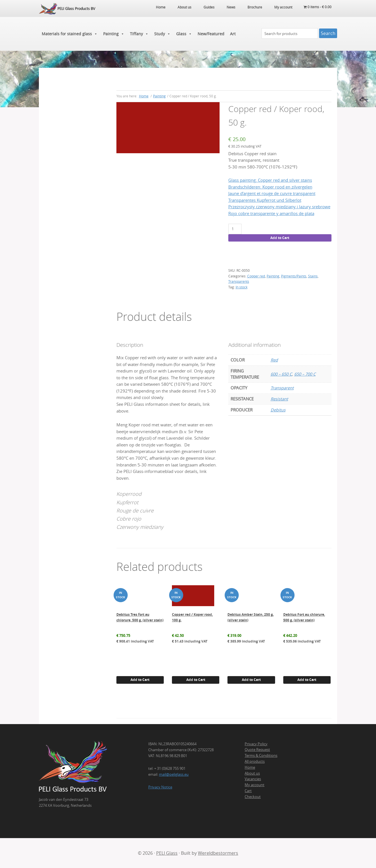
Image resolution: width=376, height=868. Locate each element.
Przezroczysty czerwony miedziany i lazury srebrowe (279, 207)
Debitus (278, 410)
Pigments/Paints (294, 276)
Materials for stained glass (70, 34)
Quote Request (257, 749)
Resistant (279, 399)
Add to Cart (280, 238)
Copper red (256, 276)
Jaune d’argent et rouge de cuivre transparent (272, 193)
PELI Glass (167, 853)
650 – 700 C (305, 374)
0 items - (318, 7)
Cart (248, 791)
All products (255, 761)
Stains (313, 276)
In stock (242, 287)
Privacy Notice (160, 787)
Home (250, 767)
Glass (184, 34)
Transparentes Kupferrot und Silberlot (265, 200)
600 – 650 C (281, 374)
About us (252, 773)
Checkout (253, 797)
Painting (114, 34)
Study (162, 34)
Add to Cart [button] (140, 680)
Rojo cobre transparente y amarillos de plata (271, 213)
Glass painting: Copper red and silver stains (270, 180)
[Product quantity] (235, 229)
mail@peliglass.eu (174, 774)
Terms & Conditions (261, 755)
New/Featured (211, 34)
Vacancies (253, 779)
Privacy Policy (256, 744)
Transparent (282, 388)
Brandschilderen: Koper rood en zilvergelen (270, 187)
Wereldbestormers (218, 853)
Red (274, 360)
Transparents (239, 281)
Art (233, 34)
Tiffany (139, 34)
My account (255, 785)
